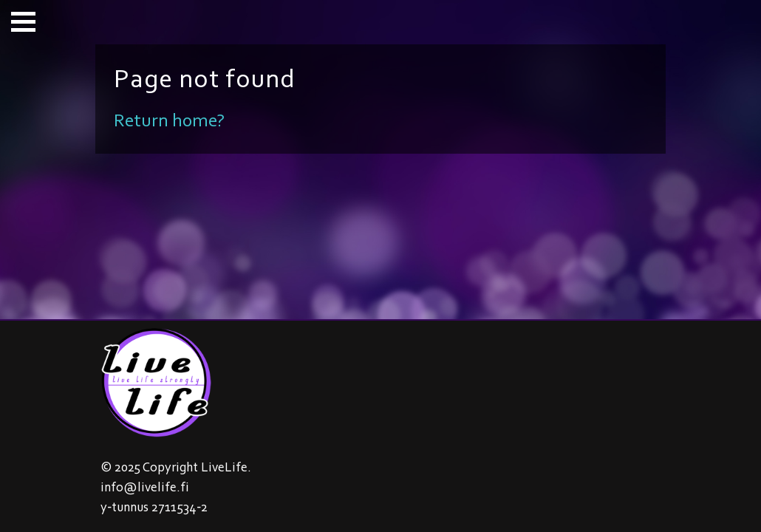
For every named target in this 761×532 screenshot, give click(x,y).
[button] (23, 22)
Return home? (169, 120)
